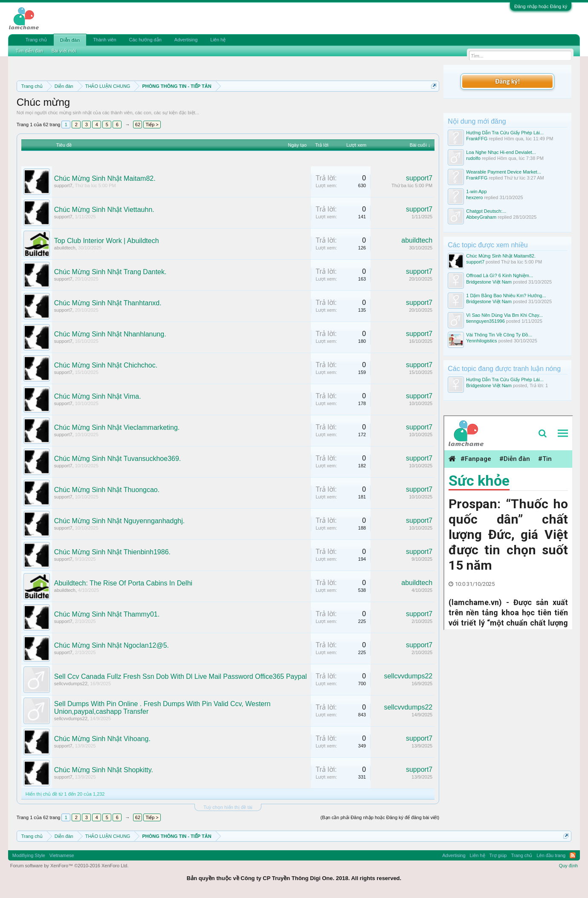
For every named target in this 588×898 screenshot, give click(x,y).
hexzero (474, 197)
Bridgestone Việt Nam (489, 282)
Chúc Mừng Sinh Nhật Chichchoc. (106, 365)
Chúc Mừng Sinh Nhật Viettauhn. (104, 210)
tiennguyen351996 (485, 321)
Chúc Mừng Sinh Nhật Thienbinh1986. (112, 552)
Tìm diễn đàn (29, 51)
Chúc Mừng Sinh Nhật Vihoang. (102, 739)
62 (138, 125)
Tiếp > (152, 125)
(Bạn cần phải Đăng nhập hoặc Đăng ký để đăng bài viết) (380, 817)
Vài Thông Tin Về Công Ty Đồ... (499, 335)
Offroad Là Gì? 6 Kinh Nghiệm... (500, 275)
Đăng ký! (507, 81)
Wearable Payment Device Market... (504, 172)
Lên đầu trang (551, 855)
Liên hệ (218, 40)
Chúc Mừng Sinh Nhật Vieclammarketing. (117, 427)
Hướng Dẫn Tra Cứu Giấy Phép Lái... (505, 133)
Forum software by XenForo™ (70, 866)
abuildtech (65, 248)
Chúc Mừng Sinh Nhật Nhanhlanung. (110, 334)
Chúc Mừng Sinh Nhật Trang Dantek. (110, 272)
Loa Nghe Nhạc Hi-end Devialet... (501, 152)
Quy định (569, 866)
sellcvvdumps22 (71, 684)
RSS (573, 855)
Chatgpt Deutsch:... (486, 211)
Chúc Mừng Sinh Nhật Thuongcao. (107, 490)
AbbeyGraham (481, 217)
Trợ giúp (498, 855)
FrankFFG (477, 139)
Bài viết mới (64, 51)
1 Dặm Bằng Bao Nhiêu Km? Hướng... (506, 295)
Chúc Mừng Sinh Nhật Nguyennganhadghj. (119, 521)
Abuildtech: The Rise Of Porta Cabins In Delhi (123, 583)
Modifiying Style (29, 855)
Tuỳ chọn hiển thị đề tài (228, 807)
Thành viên (104, 40)
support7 (63, 185)
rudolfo (473, 158)
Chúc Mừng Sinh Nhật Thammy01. (107, 614)
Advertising (186, 40)
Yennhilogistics (481, 341)
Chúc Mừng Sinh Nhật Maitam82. (105, 178)
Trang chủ (36, 40)
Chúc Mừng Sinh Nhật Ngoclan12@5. (112, 645)
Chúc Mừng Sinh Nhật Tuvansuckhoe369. (118, 459)
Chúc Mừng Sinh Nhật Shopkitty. (104, 770)
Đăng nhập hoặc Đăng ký (541, 6)
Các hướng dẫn (145, 40)
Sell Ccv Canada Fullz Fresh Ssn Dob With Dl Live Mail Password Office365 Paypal (181, 676)
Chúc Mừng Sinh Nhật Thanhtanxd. (108, 303)
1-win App (476, 191)
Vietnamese (62, 855)
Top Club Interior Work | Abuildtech (107, 241)
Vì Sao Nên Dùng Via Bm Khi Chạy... (504, 315)
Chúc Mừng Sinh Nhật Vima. (98, 396)
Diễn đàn (70, 40)
